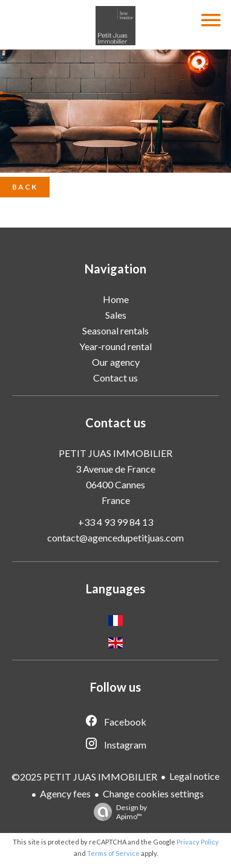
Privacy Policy (198, 842)
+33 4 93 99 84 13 (115, 522)
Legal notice (194, 776)
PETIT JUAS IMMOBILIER (115, 453)
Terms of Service (113, 853)
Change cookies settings (153, 793)
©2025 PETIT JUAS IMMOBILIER (84, 777)
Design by (117, 812)
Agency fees (65, 793)
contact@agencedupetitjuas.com (115, 538)
